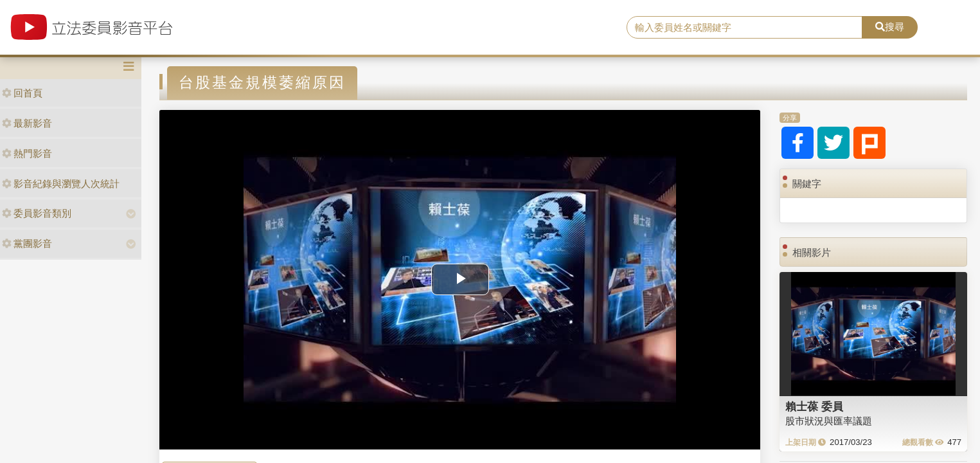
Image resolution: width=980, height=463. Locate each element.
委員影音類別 (37, 213)
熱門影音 (27, 153)
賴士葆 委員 (814, 406)
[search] (744, 28)
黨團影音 (27, 243)
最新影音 (27, 123)
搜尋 (890, 27)
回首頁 (22, 93)
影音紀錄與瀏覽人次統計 (61, 184)
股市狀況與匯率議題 (829, 421)
